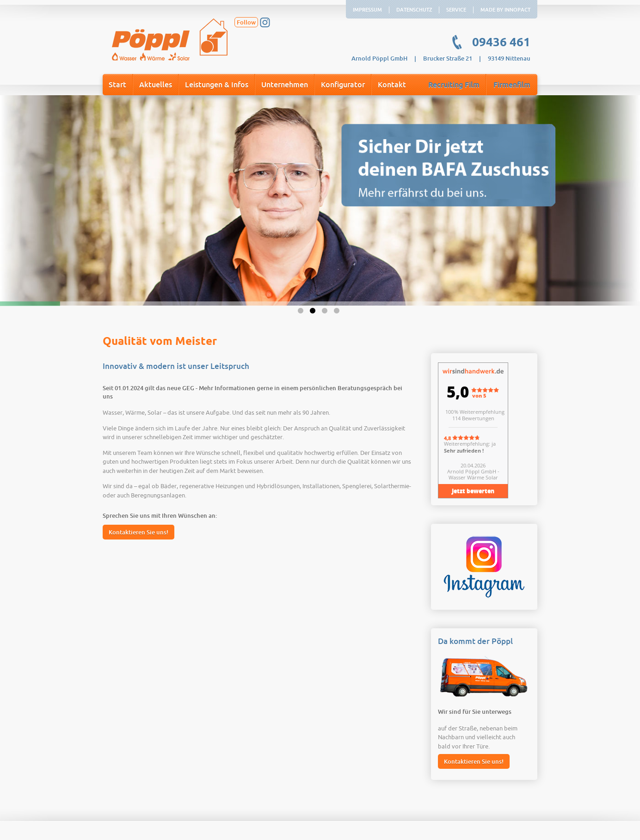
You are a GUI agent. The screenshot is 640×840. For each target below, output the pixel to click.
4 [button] (338, 313)
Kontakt (392, 85)
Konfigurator (343, 85)
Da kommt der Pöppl (475, 641)
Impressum (367, 10)
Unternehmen (285, 85)
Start (117, 85)
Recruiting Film (454, 85)
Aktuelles (156, 85)
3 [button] (326, 313)
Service (456, 10)
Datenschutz (414, 10)
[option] (320, 200)
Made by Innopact (505, 10)
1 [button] (302, 313)
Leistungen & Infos (217, 85)
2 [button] (314, 313)
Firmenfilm (512, 85)
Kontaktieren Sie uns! (138, 532)
